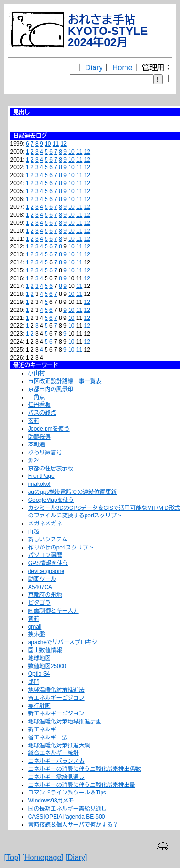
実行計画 (39, 706)
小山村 (37, 373)
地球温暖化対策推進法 (56, 690)
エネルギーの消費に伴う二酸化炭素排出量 (82, 785)
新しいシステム (48, 540)
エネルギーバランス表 (56, 761)
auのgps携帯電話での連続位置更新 (73, 492)
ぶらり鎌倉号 (45, 452)
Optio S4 (39, 674)
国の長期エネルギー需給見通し (68, 809)
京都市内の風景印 (51, 389)
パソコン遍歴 (45, 555)
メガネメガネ (45, 524)
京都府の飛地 (45, 595)
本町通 (37, 444)
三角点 (37, 397)
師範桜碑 (39, 437)
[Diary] (76, 857)
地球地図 (39, 658)
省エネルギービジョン (56, 698)
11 (56, 144)
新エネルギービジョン (56, 713)
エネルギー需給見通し (56, 777)
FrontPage (41, 476)
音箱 (34, 619)
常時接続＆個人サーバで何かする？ (73, 825)
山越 (34, 532)
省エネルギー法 (48, 737)
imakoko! (39, 484)
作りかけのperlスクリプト (61, 548)
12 (64, 144)
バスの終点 (42, 413)
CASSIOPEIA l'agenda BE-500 (67, 817)
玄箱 (34, 421)
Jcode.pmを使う (49, 429)
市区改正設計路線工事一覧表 (65, 381)
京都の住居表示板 (51, 468)
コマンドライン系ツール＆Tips (67, 793)
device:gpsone (46, 571)
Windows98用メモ (51, 801)
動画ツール (42, 579)
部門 (34, 682)
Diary (94, 68)
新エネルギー (45, 729)
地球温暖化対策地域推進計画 (65, 721)
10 (48, 144)
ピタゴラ (39, 603)
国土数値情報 (45, 650)
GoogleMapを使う (51, 500)
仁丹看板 (39, 405)
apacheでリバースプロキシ (63, 642)
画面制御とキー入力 (54, 611)
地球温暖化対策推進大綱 (59, 745)
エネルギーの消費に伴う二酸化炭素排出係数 (85, 769)
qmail (35, 627)
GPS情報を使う (48, 563)
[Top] (12, 857)
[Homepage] (43, 857)
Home (122, 68)
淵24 (34, 460)
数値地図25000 (47, 666)
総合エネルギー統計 (54, 753)
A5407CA (40, 587)
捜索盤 (37, 634)
